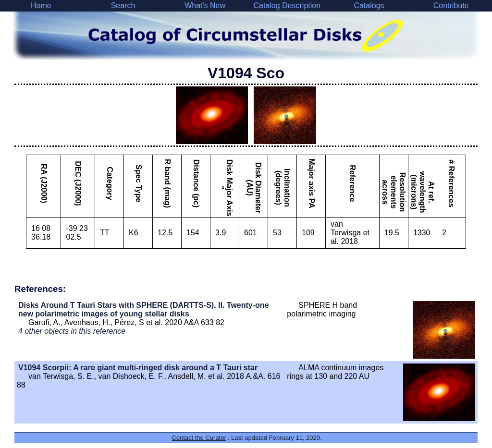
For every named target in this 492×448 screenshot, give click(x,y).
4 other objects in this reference (72, 331)
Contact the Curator (199, 438)
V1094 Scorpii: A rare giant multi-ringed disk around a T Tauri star (138, 368)
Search (123, 6)
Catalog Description (287, 6)
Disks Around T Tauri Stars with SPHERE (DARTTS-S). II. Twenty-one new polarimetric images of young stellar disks (144, 309)
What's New (205, 6)
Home (41, 6)
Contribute (451, 6)
